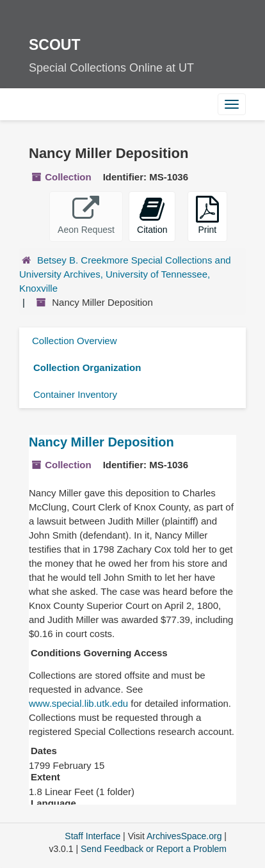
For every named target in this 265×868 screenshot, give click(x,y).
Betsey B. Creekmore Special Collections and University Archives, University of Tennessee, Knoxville (125, 274)
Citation (152, 215)
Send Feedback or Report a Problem (154, 849)
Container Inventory (75, 394)
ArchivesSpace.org (184, 836)
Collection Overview (75, 341)
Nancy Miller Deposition (101, 442)
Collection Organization (87, 367)
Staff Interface (92, 836)
